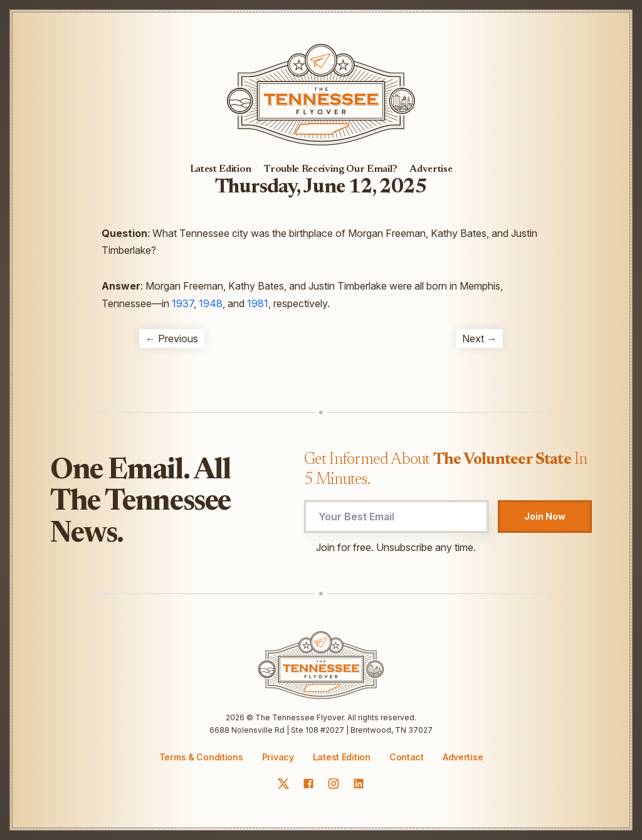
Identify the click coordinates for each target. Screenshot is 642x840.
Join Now (545, 516)
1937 (183, 303)
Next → (479, 339)
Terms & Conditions (201, 757)
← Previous (172, 339)
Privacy (278, 757)
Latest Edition (221, 169)
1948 (211, 303)
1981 (258, 303)
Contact (407, 757)
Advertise (431, 169)
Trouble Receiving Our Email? (330, 169)
